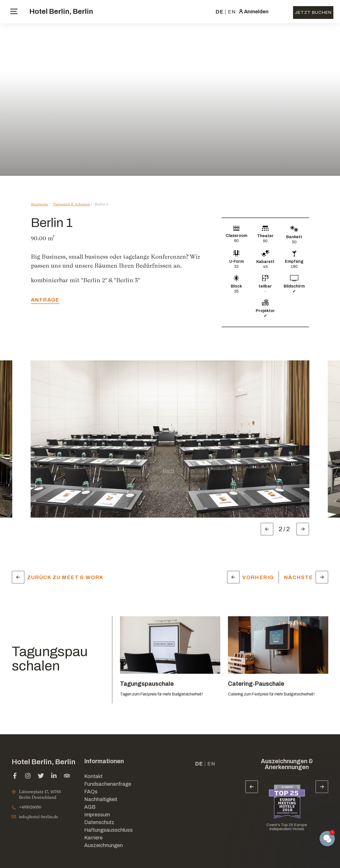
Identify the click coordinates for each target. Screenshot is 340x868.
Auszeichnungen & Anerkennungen (287, 764)
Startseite (39, 204)
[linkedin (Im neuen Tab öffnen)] (54, 776)
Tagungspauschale (147, 684)
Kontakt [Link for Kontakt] (93, 776)
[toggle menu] (14, 11)
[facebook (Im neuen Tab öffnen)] (15, 776)
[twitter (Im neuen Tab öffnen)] (41, 776)
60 (236, 241)
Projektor (265, 311)
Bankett (294, 237)
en (232, 12)
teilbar (265, 286)
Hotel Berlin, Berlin (61, 11)
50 (294, 242)
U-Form (236, 261)
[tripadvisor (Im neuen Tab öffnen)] (67, 776)
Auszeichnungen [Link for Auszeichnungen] (104, 845)
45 (265, 267)
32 (236, 266)
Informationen (104, 761)
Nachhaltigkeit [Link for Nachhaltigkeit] (101, 799)
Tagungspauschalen (50, 659)
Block (236, 286)
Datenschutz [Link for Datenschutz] (99, 822)
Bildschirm (294, 286)
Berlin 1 (101, 204)
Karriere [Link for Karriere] (93, 838)
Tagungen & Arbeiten (71, 204)
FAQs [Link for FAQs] (91, 792)
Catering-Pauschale (256, 684)
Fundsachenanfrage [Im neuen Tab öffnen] (108, 784)
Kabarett (265, 262)
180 (294, 266)
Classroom (236, 236)
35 (236, 291)
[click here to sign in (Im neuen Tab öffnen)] (253, 12)
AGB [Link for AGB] (90, 807)
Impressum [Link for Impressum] (97, 815)
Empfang (294, 261)
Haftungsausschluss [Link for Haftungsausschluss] (108, 830)
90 (265, 241)
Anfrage (45, 300)
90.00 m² (43, 238)
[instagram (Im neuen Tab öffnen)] (28, 776)
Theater (265, 236)
